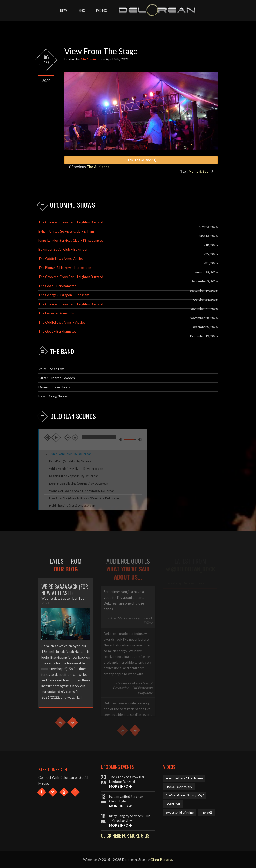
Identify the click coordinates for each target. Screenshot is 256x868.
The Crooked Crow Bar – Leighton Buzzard (71, 222)
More (207, 812)
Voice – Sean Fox (51, 369)
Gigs (82, 10)
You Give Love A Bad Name (184, 778)
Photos (102, 10)
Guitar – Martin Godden (57, 378)
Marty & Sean (200, 171)
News (64, 10)
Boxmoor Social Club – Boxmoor (63, 249)
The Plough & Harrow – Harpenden (65, 268)
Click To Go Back (141, 160)
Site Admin (88, 59)
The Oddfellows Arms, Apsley (61, 259)
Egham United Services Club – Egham (66, 231)
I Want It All (173, 804)
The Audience (98, 167)
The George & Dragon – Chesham (64, 295)
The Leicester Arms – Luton (59, 313)
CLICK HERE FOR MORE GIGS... (127, 835)
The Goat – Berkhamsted (58, 286)
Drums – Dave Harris (54, 387)
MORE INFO (121, 786)
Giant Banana (161, 860)
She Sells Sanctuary (179, 787)
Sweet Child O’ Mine (180, 812)
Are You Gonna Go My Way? (185, 795)
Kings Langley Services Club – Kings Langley (71, 240)
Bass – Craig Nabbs (53, 396)
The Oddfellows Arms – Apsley (62, 322)
